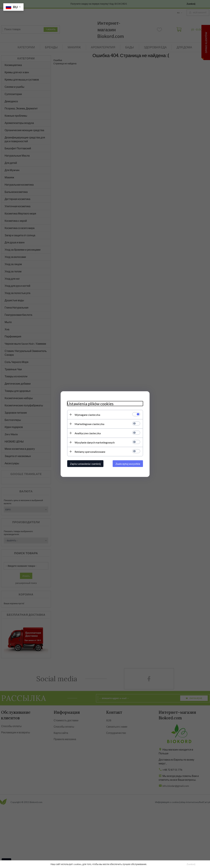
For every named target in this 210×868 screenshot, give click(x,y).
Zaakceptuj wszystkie (128, 464)
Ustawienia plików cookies (90, 403)
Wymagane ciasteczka (87, 415)
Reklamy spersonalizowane (90, 451)
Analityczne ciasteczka (88, 433)
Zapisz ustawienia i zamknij (85, 464)
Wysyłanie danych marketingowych (95, 442)
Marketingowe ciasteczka (89, 424)
